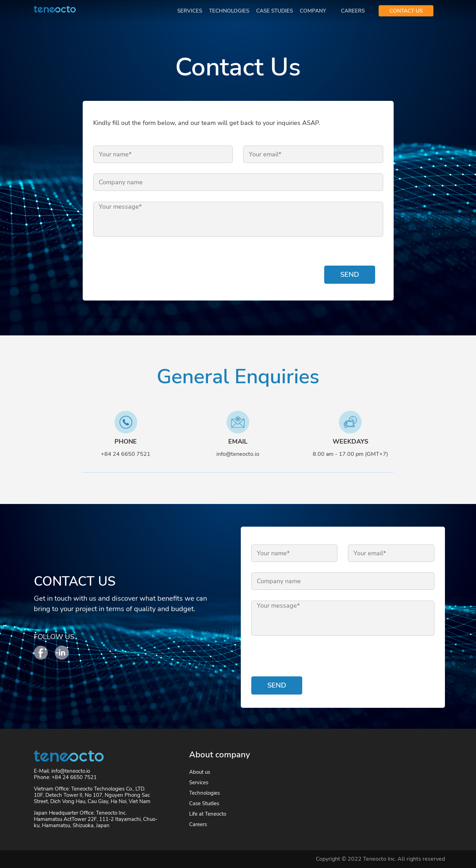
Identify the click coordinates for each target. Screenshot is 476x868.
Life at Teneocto (208, 814)
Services (190, 11)
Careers (353, 11)
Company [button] (314, 11)
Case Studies (274, 11)
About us (200, 772)
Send (350, 275)
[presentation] (146, 264)
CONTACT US (406, 11)
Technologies (229, 11)
